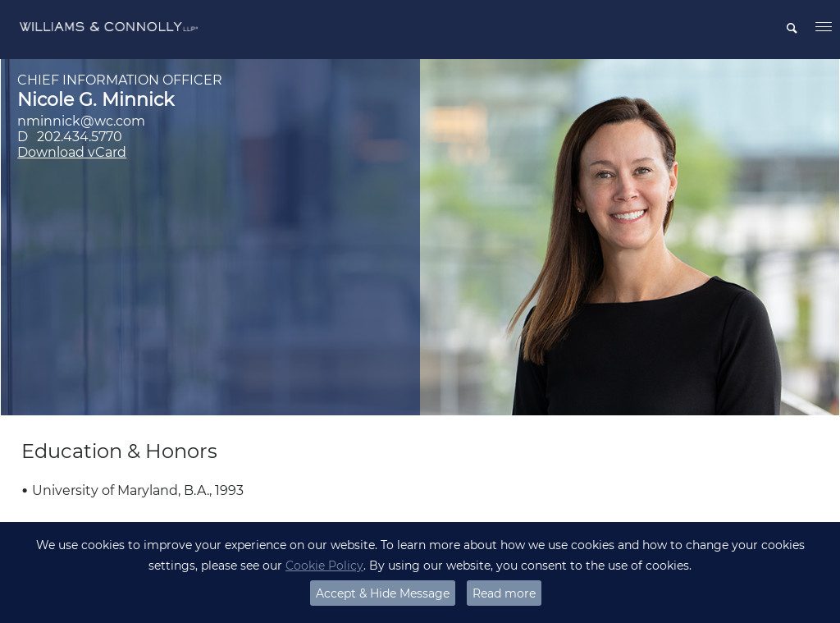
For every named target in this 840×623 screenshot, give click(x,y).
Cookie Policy (324, 566)
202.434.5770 (80, 137)
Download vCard (72, 152)
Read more (504, 593)
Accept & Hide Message (383, 593)
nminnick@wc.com (81, 121)
